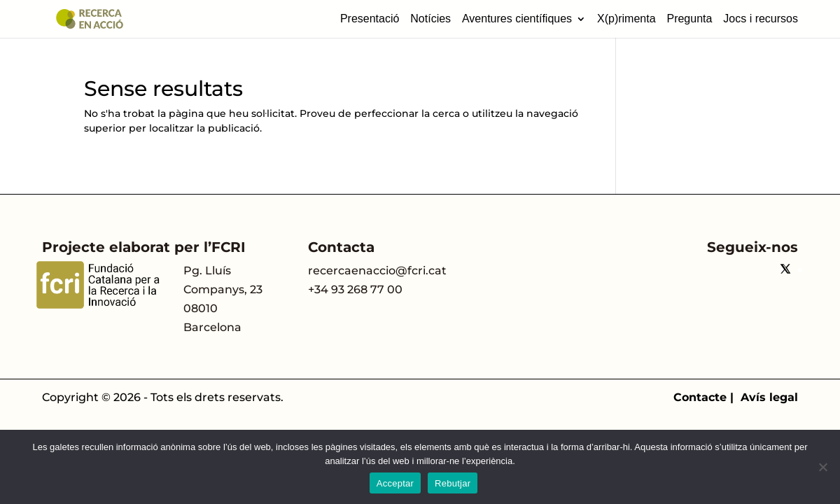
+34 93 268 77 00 (355, 289)
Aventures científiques (517, 19)
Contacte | (707, 397)
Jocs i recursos (761, 19)
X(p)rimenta (626, 19)
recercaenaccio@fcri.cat (377, 271)
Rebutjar (453, 483)
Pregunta (689, 19)
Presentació (370, 19)
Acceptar (395, 483)
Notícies (430, 19)
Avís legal (769, 397)
